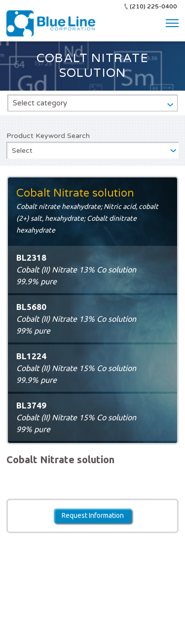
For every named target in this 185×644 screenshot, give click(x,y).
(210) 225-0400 (153, 6)
